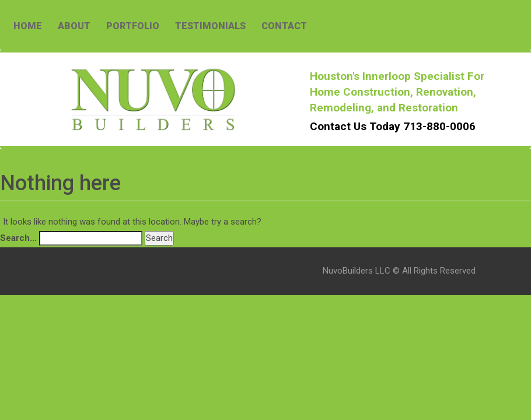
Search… (18, 238)
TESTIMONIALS (210, 26)
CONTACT (284, 26)
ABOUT (74, 26)
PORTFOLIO (133, 26)
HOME (28, 26)
